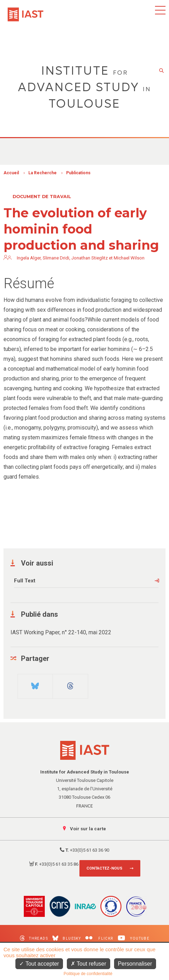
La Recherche (43, 173)
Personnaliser (135, 964)
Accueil (11, 173)
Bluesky (67, 938)
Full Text (25, 581)
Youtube (134, 938)
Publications (78, 173)
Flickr (99, 938)
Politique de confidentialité (88, 974)
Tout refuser (89, 964)
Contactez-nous (104, 868)
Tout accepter (39, 964)
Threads (34, 938)
